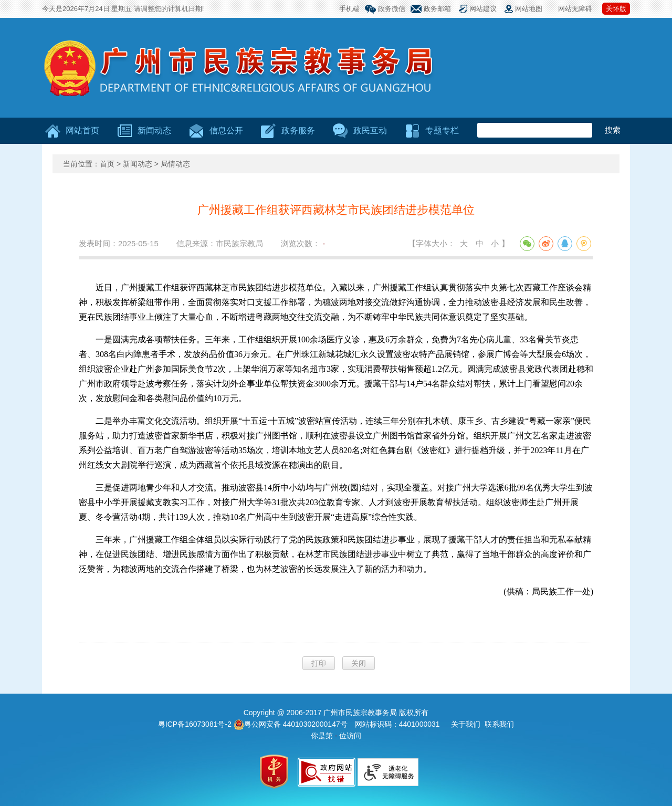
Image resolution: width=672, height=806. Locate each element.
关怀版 (616, 9)
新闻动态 (138, 164)
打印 (319, 663)
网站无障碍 (575, 9)
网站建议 (483, 9)
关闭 (359, 663)
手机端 (349, 9)
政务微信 (392, 9)
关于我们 (466, 724)
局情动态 (175, 164)
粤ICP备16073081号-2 (196, 724)
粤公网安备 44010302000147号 (291, 724)
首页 (107, 164)
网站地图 (529, 9)
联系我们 (499, 724)
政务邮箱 (437, 9)
